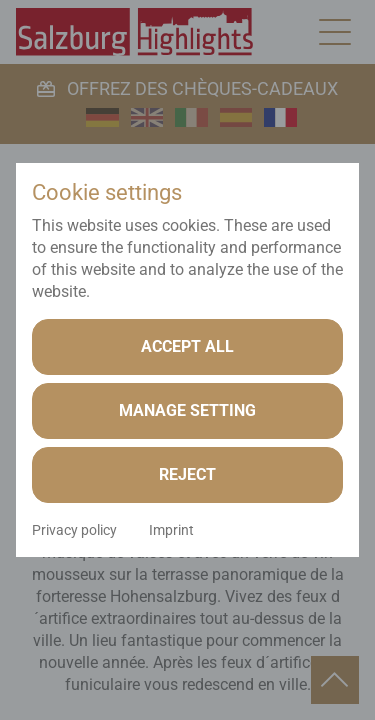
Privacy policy (74, 530)
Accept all (187, 346)
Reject (187, 474)
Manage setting (187, 410)
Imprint (171, 530)
